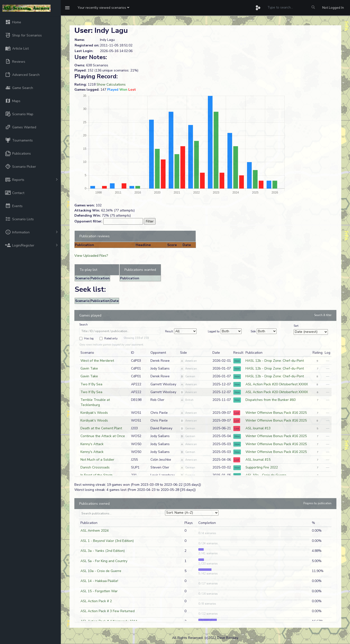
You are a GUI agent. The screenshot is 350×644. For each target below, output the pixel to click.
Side (253, 331)
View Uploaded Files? (91, 256)
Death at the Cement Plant (101, 428)
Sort (296, 326)
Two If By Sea (91, 384)
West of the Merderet (97, 361)
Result (169, 331)
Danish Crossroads (95, 467)
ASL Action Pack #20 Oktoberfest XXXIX (277, 384)
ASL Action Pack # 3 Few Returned (108, 611)
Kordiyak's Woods (94, 413)
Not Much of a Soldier (97, 460)
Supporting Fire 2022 (262, 467)
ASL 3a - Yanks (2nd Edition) (103, 551)
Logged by (214, 331)
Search (83, 325)
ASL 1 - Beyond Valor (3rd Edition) (107, 541)
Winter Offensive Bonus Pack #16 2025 (276, 413)
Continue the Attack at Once (103, 436)
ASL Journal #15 (258, 460)
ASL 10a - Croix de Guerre (101, 571)
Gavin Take (89, 368)
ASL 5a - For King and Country (104, 561)
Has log (89, 339)
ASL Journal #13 (258, 428)
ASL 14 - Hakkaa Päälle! (99, 581)
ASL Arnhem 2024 (95, 531)
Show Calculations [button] (111, 84)
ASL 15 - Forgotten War (99, 591)
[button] (103, 8)
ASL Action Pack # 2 (96, 601)
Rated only (111, 339)
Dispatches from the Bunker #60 (271, 400)
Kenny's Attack (92, 444)
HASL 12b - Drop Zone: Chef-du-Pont (275, 361)
